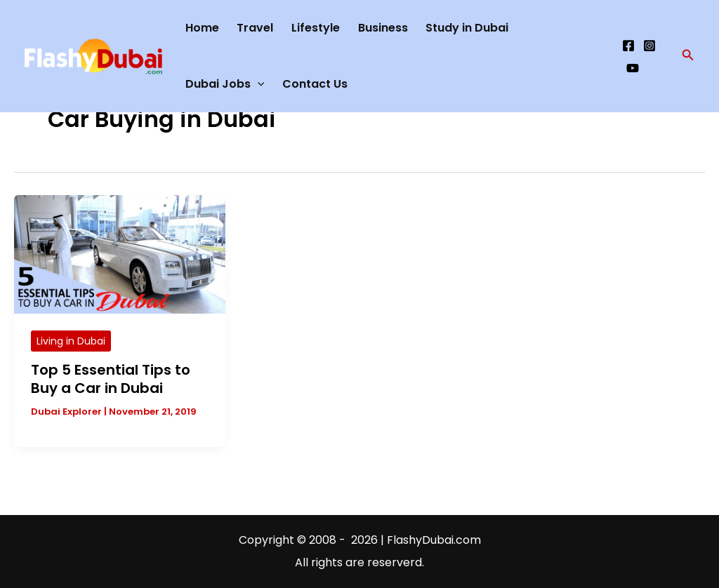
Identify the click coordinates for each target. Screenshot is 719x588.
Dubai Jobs (225, 84)
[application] (258, 84)
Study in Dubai (467, 28)
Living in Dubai (71, 341)
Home (202, 28)
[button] (688, 56)
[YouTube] (633, 68)
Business (383, 28)
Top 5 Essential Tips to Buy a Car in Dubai (111, 379)
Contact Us (315, 84)
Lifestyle (316, 28)
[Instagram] (649, 46)
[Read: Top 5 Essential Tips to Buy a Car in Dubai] (120, 254)
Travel (255, 28)
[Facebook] (628, 46)
